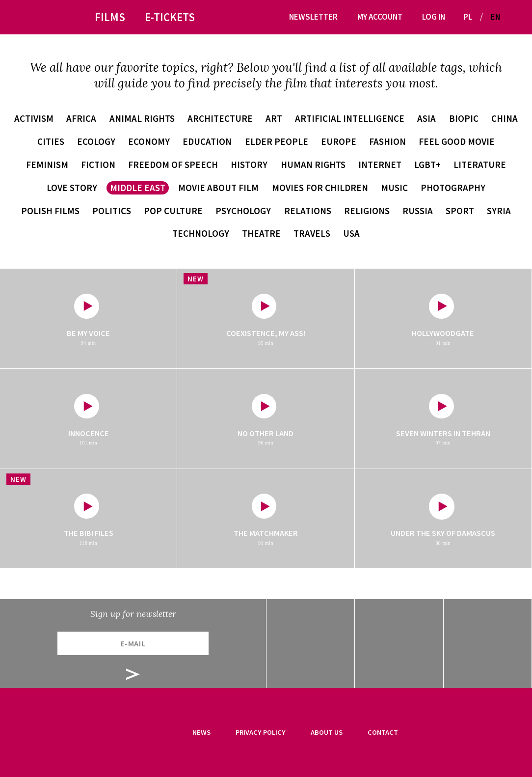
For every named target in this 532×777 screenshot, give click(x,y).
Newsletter (313, 17)
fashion (387, 141)
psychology (243, 211)
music (394, 188)
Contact (383, 732)
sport (460, 211)
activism (34, 118)
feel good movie (457, 141)
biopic (464, 118)
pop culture (173, 211)
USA (351, 233)
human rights (313, 165)
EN (495, 17)
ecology (96, 141)
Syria (499, 211)
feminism (47, 165)
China (505, 118)
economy (149, 141)
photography (453, 188)
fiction (98, 165)
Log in (434, 17)
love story (72, 188)
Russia (418, 211)
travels (312, 233)
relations (308, 211)
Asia (426, 118)
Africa (81, 118)
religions (367, 211)
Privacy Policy (261, 732)
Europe (339, 141)
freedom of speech (173, 165)
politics (112, 211)
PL (468, 17)
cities (51, 141)
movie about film (218, 188)
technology (201, 233)
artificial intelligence (350, 118)
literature (480, 165)
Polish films (50, 211)
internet (380, 165)
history (249, 165)
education (207, 141)
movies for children (320, 188)
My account (380, 17)
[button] (511, 17)
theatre (261, 233)
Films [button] (110, 17)
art (274, 118)
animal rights (142, 118)
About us (327, 732)
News (201, 732)
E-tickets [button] (170, 17)
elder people (277, 141)
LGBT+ (427, 165)
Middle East (138, 188)
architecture (220, 118)
